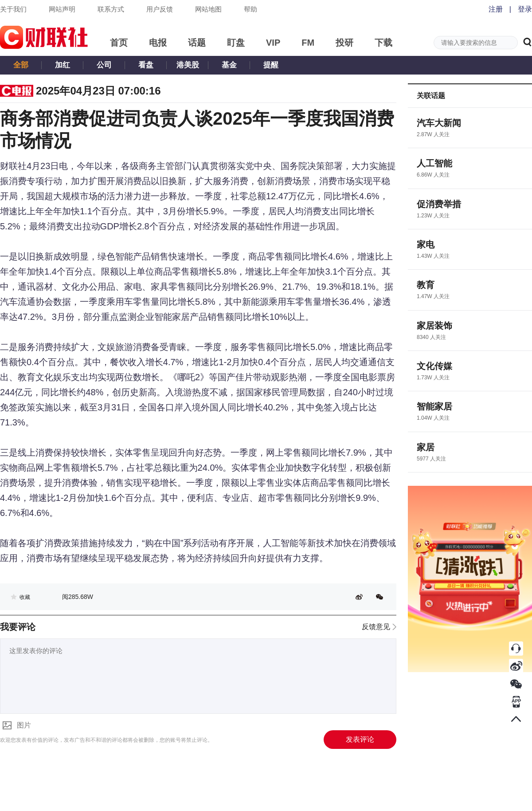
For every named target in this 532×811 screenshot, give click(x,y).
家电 (426, 244)
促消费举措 (439, 204)
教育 (426, 285)
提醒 (271, 65)
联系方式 (111, 9)
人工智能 (434, 163)
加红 (63, 65)
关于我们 (13, 9)
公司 (104, 65)
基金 (229, 65)
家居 (426, 447)
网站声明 (62, 9)
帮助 (250, 9)
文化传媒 (434, 366)
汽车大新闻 (439, 123)
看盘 (146, 65)
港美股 (188, 65)
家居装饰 (434, 326)
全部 (21, 65)
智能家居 (434, 406)
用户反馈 (160, 9)
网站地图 (208, 9)
